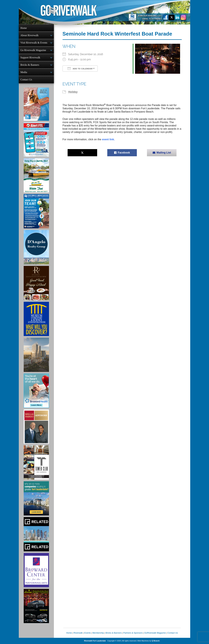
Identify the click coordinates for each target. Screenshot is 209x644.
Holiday (73, 92)
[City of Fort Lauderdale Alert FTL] (36, 139)
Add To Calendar (80, 69)
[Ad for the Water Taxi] (36, 175)
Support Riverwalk (30, 58)
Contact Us (26, 80)
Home (24, 28)
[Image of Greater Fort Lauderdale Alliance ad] (36, 498)
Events (87, 633)
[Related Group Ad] (36, 534)
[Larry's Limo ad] (36, 606)
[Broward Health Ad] (36, 391)
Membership (98, 633)
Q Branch (156, 641)
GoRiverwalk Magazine (155, 633)
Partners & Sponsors (133, 633)
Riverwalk (78, 633)
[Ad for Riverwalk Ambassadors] (36, 211)
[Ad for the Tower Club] (36, 462)
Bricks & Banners (30, 65)
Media (24, 72)
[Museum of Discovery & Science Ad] (36, 319)
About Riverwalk (29, 35)
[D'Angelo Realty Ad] (36, 247)
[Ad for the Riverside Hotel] (36, 283)
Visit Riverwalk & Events (34, 43)
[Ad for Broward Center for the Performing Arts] (36, 570)
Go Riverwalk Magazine (33, 50)
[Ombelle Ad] (36, 355)
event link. (108, 139)
